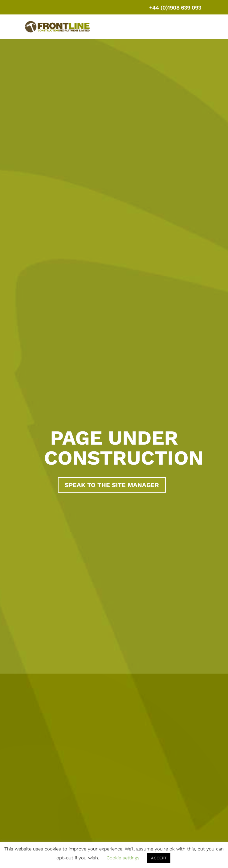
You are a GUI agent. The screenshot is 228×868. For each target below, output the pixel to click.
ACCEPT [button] (159, 858)
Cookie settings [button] (123, 858)
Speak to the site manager (112, 485)
